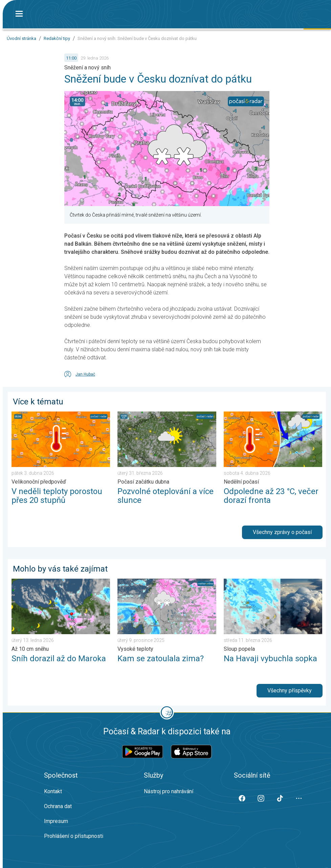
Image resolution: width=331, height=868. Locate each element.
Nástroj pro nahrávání (169, 791)
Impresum (56, 821)
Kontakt (53, 791)
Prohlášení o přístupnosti (74, 836)
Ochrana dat (58, 806)
